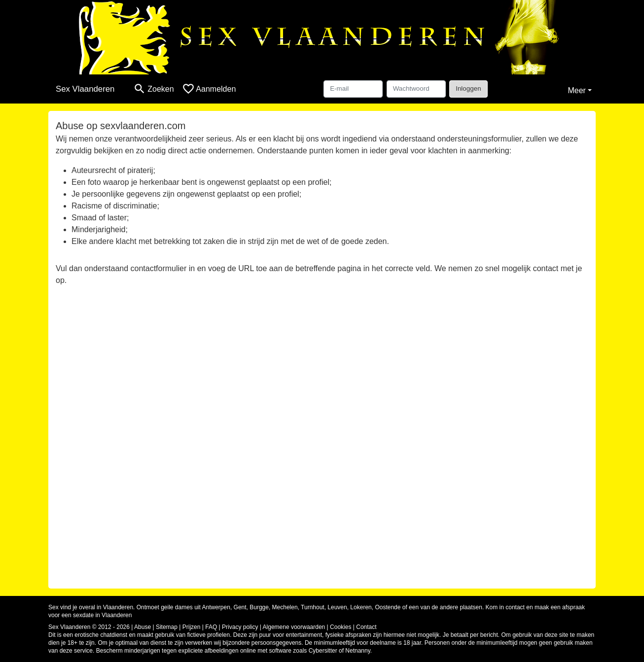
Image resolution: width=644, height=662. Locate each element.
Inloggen (468, 88)
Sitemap (167, 627)
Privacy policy (240, 627)
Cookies (340, 627)
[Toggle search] (153, 89)
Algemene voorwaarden (294, 627)
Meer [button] (576, 90)
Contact (366, 627)
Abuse (143, 627)
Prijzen (192, 627)
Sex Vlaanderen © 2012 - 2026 (89, 627)
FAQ (211, 627)
